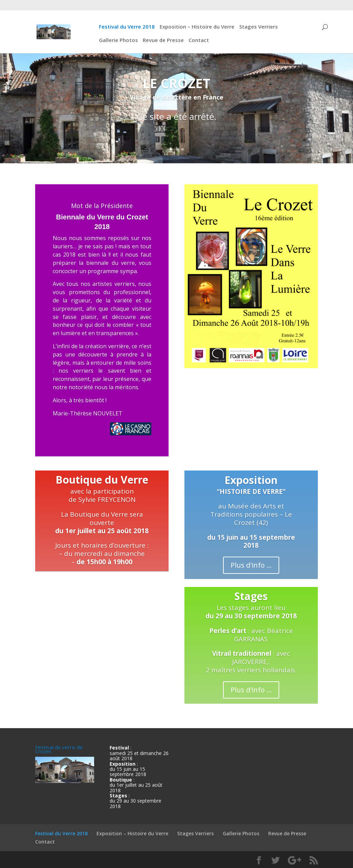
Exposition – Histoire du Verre (197, 27)
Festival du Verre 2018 (127, 27)
